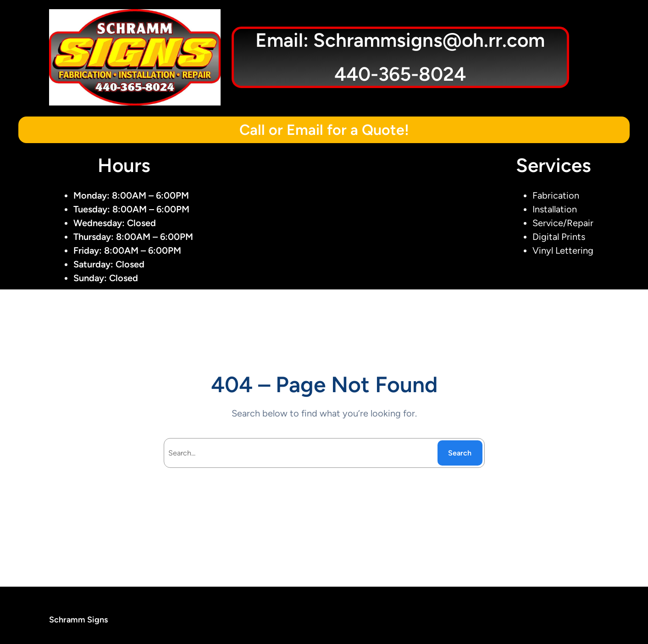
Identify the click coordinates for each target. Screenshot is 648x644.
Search (460, 453)
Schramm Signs (78, 620)
